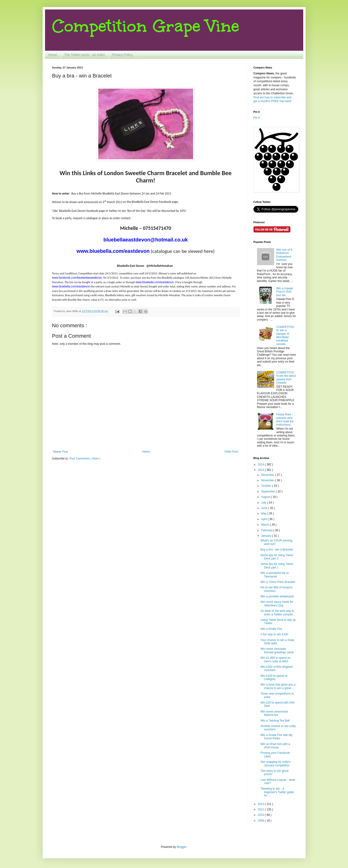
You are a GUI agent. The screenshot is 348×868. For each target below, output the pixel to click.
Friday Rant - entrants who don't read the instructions (285, 420)
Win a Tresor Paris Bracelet (278, 582)
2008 (261, 821)
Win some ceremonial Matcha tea (274, 713)
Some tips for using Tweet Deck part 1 (277, 566)
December (268, 475)
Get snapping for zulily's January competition (275, 763)
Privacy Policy (122, 55)
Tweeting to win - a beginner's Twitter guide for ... (277, 792)
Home (53, 55)
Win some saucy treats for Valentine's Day (277, 604)
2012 (261, 804)
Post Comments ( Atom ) (85, 459)
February (267, 530)
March (265, 525)
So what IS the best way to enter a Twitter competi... (278, 613)
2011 (261, 809)
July (264, 503)
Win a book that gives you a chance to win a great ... (278, 686)
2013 (261, 470)
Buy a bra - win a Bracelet (277, 550)
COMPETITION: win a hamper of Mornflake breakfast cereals (285, 336)
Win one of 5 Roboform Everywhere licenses (284, 255)
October (267, 486)
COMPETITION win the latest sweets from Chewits (286, 378)
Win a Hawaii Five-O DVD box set (285, 292)
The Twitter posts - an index (85, 55)
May (264, 514)
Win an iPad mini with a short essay (275, 746)
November (268, 480)
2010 (261, 815)
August (266, 497)
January (267, 536)
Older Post (231, 452)
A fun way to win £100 (274, 634)
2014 (261, 464)
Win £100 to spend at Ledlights (274, 677)
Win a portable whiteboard (277, 596)
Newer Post (61, 452)
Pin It (257, 118)
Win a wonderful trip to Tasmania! (274, 575)
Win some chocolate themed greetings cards (277, 650)
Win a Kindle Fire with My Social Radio (276, 737)
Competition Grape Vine (146, 26)
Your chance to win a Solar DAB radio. (277, 642)
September (268, 491)
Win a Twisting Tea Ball (275, 721)
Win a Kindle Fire (271, 629)
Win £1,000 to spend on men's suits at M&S (275, 659)
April (264, 519)
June (264, 508)
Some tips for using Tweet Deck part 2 (277, 557)
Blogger (182, 847)
